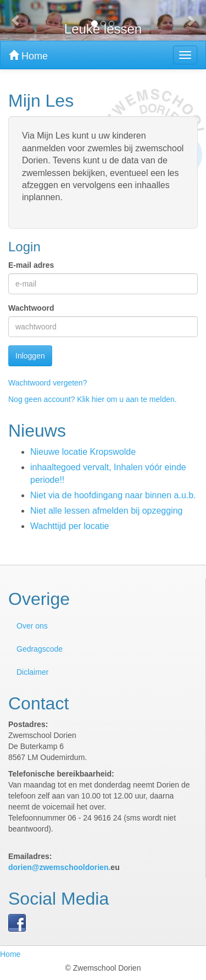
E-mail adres (31, 265)
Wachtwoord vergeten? (48, 383)
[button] (15, 20)
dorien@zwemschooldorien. (59, 867)
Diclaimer (32, 672)
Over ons (32, 626)
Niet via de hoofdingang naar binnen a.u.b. (113, 495)
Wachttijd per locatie (69, 526)
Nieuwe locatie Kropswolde (83, 452)
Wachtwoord (31, 308)
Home (28, 56)
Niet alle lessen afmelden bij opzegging (107, 511)
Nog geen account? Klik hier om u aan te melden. (93, 399)
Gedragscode (40, 649)
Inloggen (30, 356)
